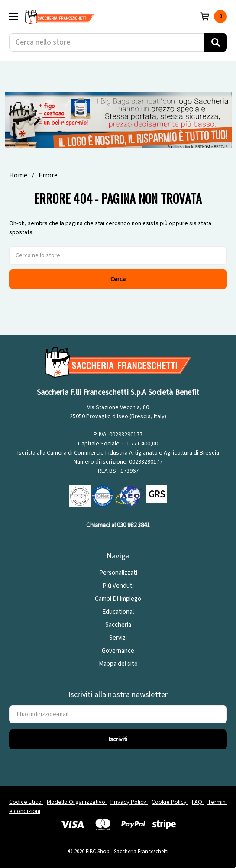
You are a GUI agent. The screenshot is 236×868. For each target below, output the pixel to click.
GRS (157, 494)
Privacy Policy (129, 802)
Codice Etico (26, 802)
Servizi (118, 638)
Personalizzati (118, 573)
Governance (118, 651)
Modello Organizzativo (77, 802)
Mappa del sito (118, 664)
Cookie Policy (170, 802)
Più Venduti (118, 586)
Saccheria (118, 625)
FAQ (198, 802)
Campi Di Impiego (118, 599)
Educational (118, 612)
